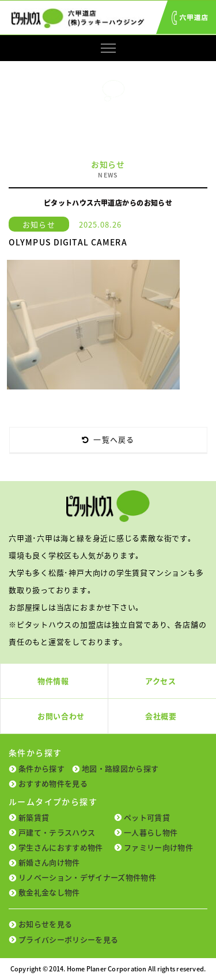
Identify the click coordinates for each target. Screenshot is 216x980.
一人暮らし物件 (151, 832)
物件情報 (53, 681)
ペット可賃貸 (147, 817)
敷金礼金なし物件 (49, 892)
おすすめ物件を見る (53, 783)
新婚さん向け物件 (49, 862)
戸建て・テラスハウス (57, 832)
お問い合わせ (61, 716)
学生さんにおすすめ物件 (61, 847)
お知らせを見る (45, 924)
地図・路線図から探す (120, 768)
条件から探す (41, 768)
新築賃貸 (34, 817)
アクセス (161, 681)
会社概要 (161, 716)
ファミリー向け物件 (158, 847)
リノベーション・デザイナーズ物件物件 (87, 877)
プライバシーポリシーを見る (68, 939)
